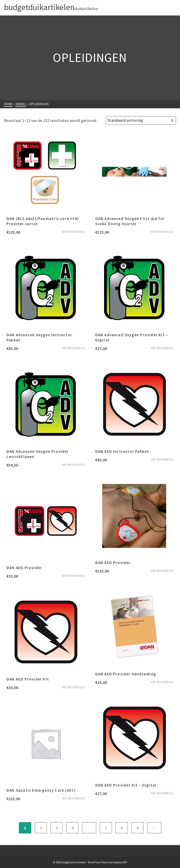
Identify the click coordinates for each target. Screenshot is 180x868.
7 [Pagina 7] (106, 828)
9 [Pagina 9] (137, 828)
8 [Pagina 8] (122, 828)
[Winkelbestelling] (141, 120)
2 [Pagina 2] (41, 828)
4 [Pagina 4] (72, 828)
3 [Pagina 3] (57, 828)
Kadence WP (120, 862)
